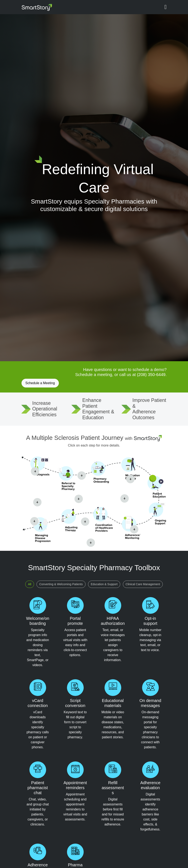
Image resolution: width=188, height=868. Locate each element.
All (30, 584)
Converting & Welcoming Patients (61, 584)
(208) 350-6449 (151, 375)
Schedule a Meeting (40, 383)
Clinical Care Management (143, 584)
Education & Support (104, 584)
